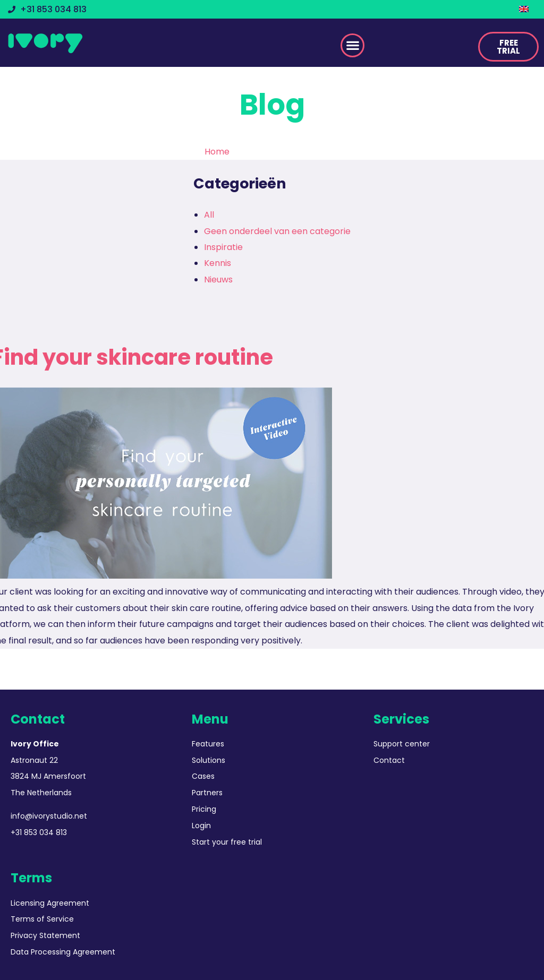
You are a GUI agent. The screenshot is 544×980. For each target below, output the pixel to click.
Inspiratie (223, 247)
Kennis (218, 263)
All (209, 215)
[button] (352, 45)
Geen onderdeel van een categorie (277, 231)
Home (217, 152)
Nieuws (218, 280)
